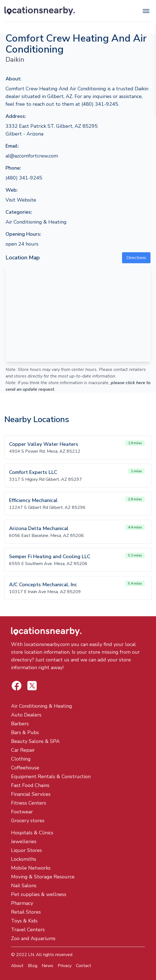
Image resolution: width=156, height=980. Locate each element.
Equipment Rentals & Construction (51, 777)
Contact (84, 966)
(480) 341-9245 (24, 178)
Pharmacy (22, 903)
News (47, 966)
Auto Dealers (26, 715)
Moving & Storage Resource (43, 877)
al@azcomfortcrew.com (32, 156)
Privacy (65, 966)
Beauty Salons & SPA (35, 741)
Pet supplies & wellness (39, 894)
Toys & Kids (24, 921)
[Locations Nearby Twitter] (17, 686)
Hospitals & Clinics (32, 833)
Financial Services (31, 794)
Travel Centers (28, 930)
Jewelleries (24, 841)
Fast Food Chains (30, 785)
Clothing (21, 759)
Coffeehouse (25, 768)
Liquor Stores (27, 850)
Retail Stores (26, 912)
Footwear (22, 812)
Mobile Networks (31, 868)
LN (31, 955)
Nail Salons (24, 886)
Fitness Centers (29, 803)
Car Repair (23, 750)
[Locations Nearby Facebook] (32, 686)
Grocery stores (28, 821)
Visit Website (21, 200)
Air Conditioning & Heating (36, 222)
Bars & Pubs (25, 732)
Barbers (20, 724)
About (17, 966)
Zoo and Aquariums (33, 938)
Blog (33, 966)
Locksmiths (24, 859)
